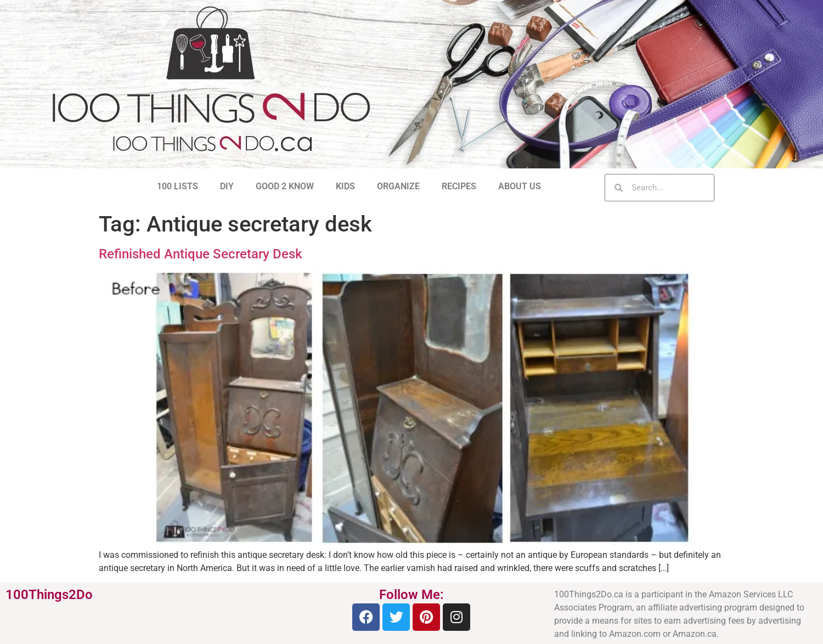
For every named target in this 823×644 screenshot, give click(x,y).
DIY (227, 186)
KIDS (345, 186)
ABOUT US (520, 186)
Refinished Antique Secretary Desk (201, 254)
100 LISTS (177, 186)
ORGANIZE (398, 186)
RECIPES (459, 186)
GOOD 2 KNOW (285, 186)
